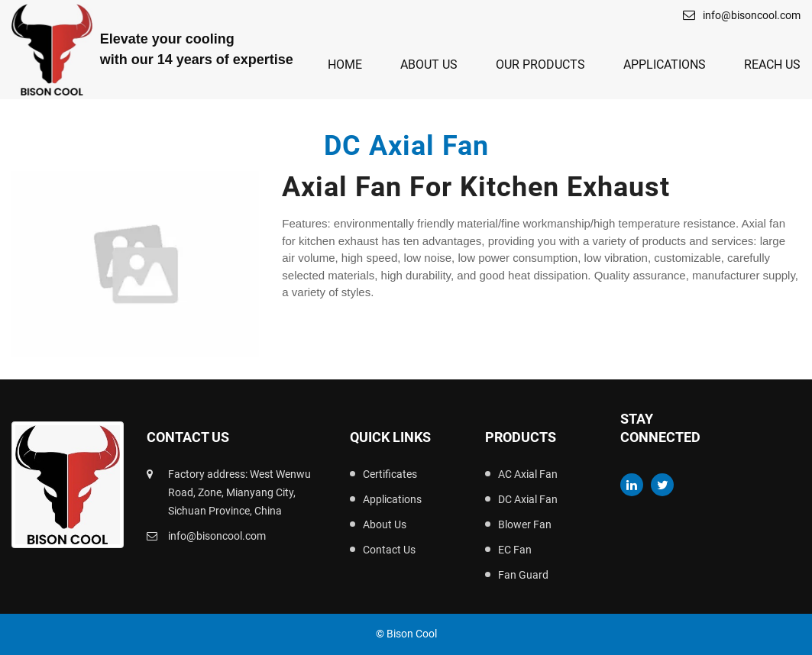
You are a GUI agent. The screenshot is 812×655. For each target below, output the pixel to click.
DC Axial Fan (528, 499)
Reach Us (772, 65)
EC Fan (515, 550)
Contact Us (389, 550)
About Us (429, 65)
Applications (665, 65)
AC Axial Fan (528, 474)
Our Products (540, 65)
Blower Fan (525, 524)
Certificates (390, 474)
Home (345, 65)
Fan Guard (523, 575)
